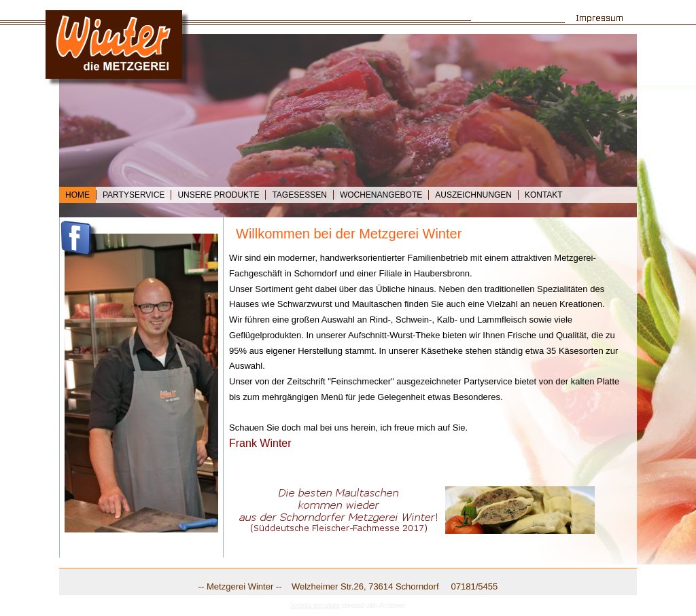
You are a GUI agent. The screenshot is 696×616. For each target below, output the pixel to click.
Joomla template (314, 605)
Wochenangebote (381, 195)
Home (77, 195)
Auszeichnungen (473, 195)
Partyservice (134, 195)
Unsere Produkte (218, 195)
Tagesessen (299, 195)
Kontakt (544, 195)
